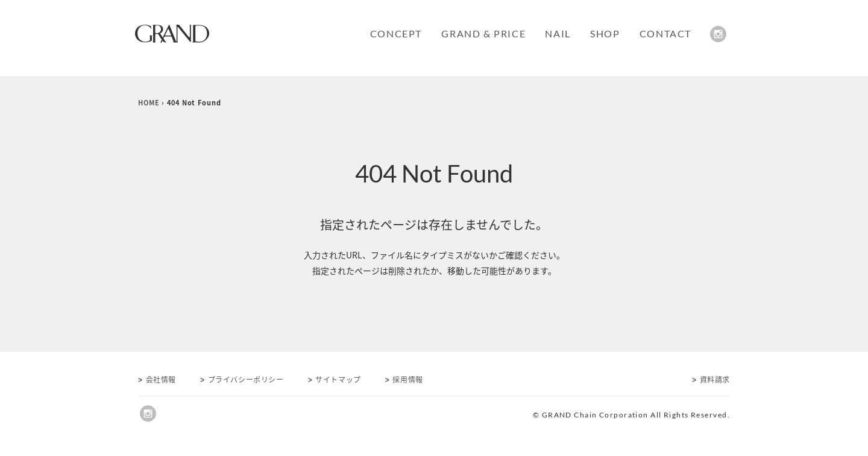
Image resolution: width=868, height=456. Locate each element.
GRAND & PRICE (483, 33)
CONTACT (665, 33)
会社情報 (157, 379)
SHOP (605, 33)
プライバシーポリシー (242, 379)
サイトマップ (335, 379)
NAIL (558, 33)
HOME (149, 103)
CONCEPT (396, 33)
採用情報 (404, 379)
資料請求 (711, 379)
